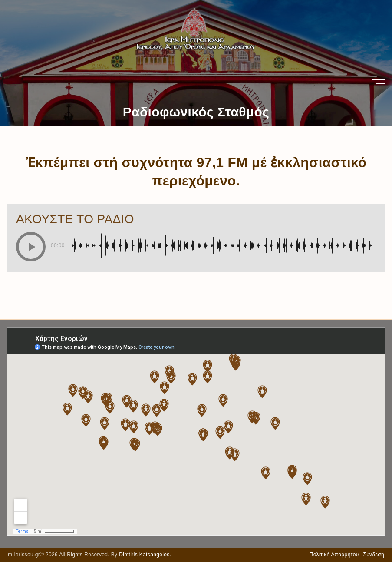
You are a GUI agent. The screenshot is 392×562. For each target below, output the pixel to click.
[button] (31, 247)
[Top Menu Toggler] (379, 80)
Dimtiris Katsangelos (144, 555)
